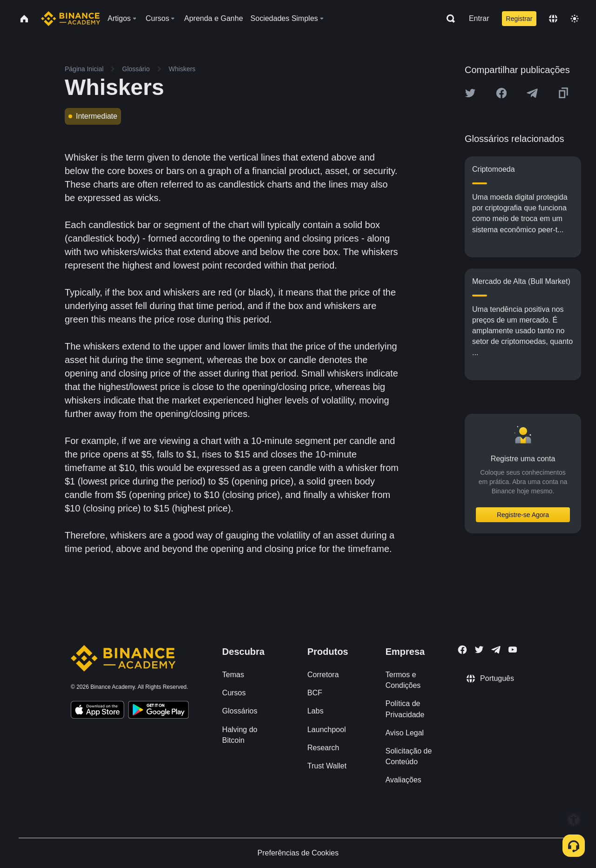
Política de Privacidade (405, 709)
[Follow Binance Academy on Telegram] (496, 650)
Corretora (323, 675)
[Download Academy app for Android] (158, 711)
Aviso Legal (405, 733)
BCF (315, 693)
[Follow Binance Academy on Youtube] (513, 649)
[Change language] (553, 19)
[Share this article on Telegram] (532, 93)
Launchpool (327, 730)
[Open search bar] (448, 19)
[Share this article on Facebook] (501, 93)
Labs (315, 711)
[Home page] (71, 19)
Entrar (479, 18)
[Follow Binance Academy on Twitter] (479, 650)
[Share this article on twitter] (470, 93)
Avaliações (403, 780)
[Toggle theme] (575, 19)
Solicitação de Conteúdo (409, 756)
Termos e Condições (403, 680)
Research (323, 748)
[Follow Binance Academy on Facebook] (462, 650)
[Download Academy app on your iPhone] (98, 711)
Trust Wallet (327, 766)
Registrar (519, 19)
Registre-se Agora (523, 515)
